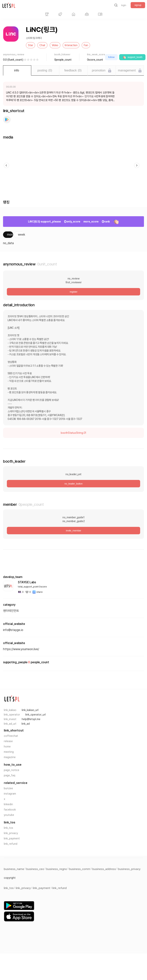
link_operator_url (36, 715)
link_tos (8, 828)
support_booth (132, 57)
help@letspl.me (31, 719)
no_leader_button (74, 484)
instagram (10, 794)
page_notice (12, 770)
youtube (9, 815)
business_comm (80, 869)
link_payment (12, 838)
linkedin (8, 804)
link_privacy (11, 833)
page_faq (10, 775)
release (8, 741)
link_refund (11, 844)
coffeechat (11, 736)
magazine (10, 757)
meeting (9, 752)
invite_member (73, 531)
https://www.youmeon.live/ (21, 649)
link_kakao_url (30, 710)
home (7, 746)
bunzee (8, 788)
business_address (104, 869)
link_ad (26, 724)
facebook (10, 810)
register (73, 292)
